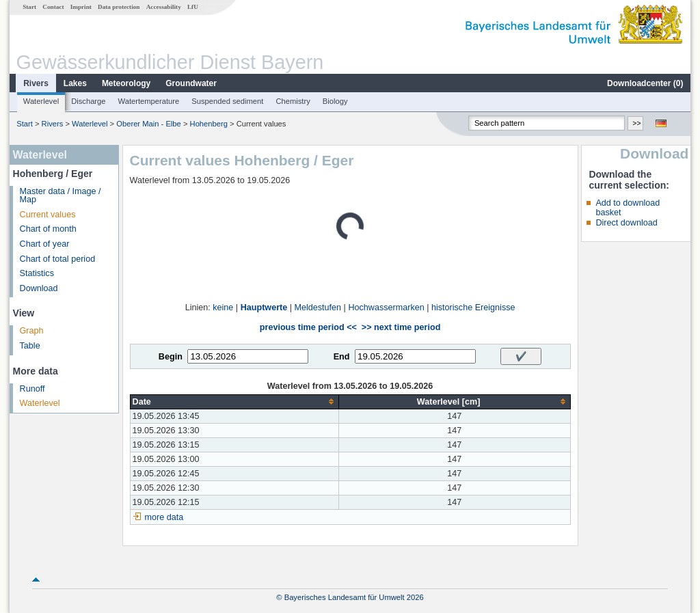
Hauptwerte (264, 308)
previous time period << (308, 327)
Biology (335, 101)
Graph (32, 331)
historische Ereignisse (473, 308)
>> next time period (401, 327)
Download (39, 288)
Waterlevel (41, 101)
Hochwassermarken (386, 308)
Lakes (75, 83)
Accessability (164, 7)
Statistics (37, 273)
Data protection (119, 7)
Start (29, 7)
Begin (171, 357)
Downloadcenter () (645, 83)
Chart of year (45, 244)
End (342, 357)
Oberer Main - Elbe (149, 124)
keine (223, 308)
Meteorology (126, 83)
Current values (48, 215)
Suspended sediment (227, 101)
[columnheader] (234, 401)
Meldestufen (318, 308)
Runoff (32, 389)
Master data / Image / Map (60, 196)
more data (164, 517)
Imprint (81, 7)
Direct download (626, 223)
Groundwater (191, 83)
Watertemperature (149, 101)
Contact (53, 7)
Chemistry (293, 101)
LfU (193, 7)
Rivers (36, 83)
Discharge (88, 101)
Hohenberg (209, 124)
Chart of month (48, 229)
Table (30, 346)
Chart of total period (58, 259)
